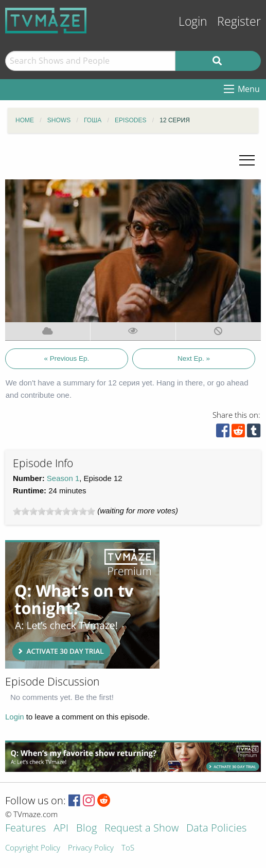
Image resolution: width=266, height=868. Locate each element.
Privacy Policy (91, 848)
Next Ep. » (194, 358)
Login (193, 21)
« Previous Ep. (66, 358)
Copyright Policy (33, 848)
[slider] (54, 511)
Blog (86, 829)
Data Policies (216, 829)
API (61, 829)
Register (239, 21)
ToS (128, 848)
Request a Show (141, 829)
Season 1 (63, 478)
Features (25, 829)
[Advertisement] (82, 604)
